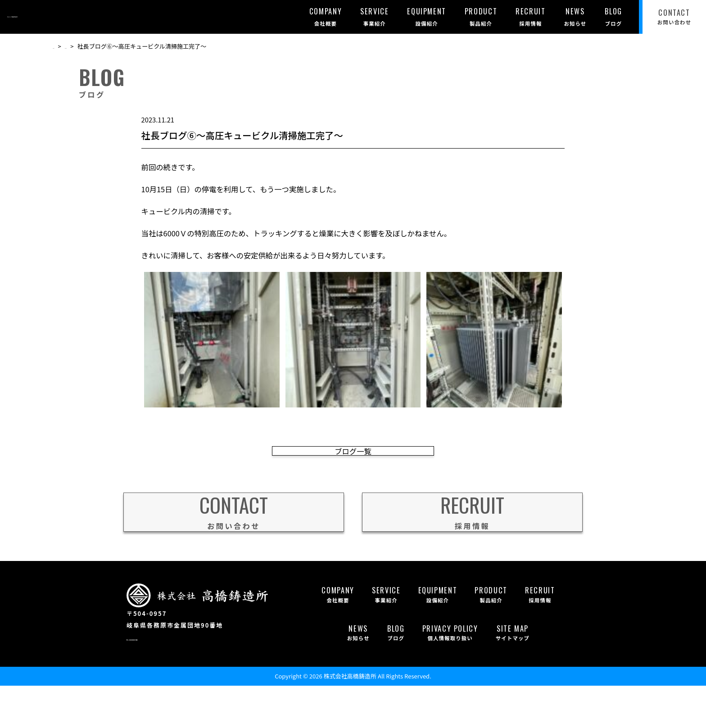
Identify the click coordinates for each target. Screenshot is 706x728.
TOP (59, 46)
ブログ (84, 46)
